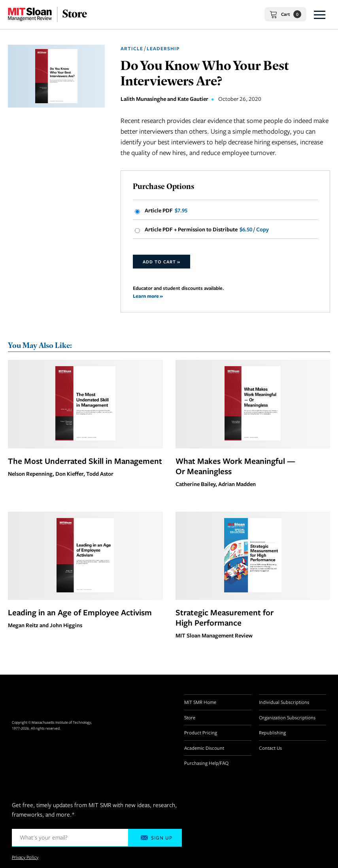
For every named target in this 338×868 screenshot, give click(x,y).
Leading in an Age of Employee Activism (80, 612)
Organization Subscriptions (287, 717)
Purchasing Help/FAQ (206, 763)
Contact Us (270, 748)
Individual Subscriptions (284, 702)
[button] (320, 14)
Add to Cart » (161, 262)
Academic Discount (204, 748)
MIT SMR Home (200, 702)
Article (132, 48)
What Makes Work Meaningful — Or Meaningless (235, 466)
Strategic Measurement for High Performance (225, 617)
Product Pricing (201, 732)
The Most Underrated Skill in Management (85, 461)
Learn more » (148, 296)
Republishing (272, 732)
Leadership (163, 48)
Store (190, 717)
